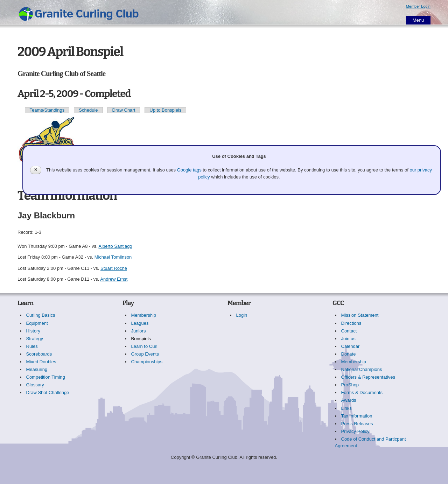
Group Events (145, 354)
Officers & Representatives (368, 377)
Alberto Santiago (115, 246)
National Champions (362, 369)
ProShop (350, 385)
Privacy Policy (355, 431)
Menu (418, 20)
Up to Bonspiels (165, 110)
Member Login (418, 6)
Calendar (351, 346)
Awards (349, 400)
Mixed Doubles (41, 362)
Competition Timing (46, 377)
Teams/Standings (47, 110)
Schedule (88, 110)
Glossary (35, 385)
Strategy (35, 339)
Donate (349, 354)
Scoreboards (39, 354)
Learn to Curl (144, 346)
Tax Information (357, 416)
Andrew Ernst (114, 279)
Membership (144, 315)
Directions (351, 323)
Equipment (37, 323)
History (33, 331)
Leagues (140, 323)
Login (242, 315)
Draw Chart (124, 110)
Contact (349, 331)
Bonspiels (141, 339)
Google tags (189, 170)
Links (346, 408)
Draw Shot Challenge (48, 392)
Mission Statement (360, 315)
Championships (147, 362)
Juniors (139, 331)
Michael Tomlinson (113, 257)
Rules (32, 346)
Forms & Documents (362, 392)
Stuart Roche (114, 268)
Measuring (37, 369)
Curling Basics (41, 315)
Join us (348, 339)
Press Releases (357, 424)
